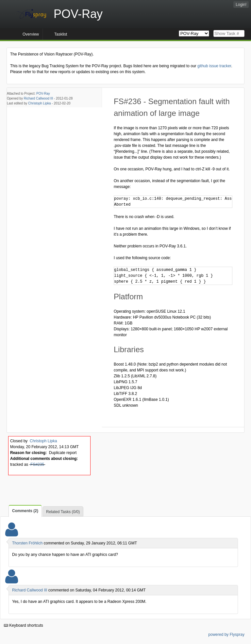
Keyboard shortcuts (24, 625)
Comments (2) (25, 511)
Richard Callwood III (38, 98)
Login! (241, 5)
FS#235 (37, 464)
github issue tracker (214, 66)
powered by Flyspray (226, 635)
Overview (31, 34)
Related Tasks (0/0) (63, 512)
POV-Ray (43, 94)
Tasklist (61, 34)
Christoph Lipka (39, 103)
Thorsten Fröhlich (27, 543)
